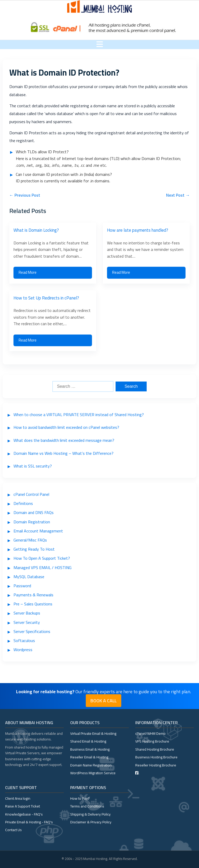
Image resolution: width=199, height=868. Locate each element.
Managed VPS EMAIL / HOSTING (42, 567)
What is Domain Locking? (36, 230)
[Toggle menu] (100, 45)
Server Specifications (32, 631)
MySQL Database (29, 577)
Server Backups (27, 613)
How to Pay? (80, 798)
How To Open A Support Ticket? (42, 558)
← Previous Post (25, 195)
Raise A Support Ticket (23, 806)
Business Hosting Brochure (156, 757)
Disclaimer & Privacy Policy (91, 822)
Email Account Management (38, 531)
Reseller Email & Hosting (89, 757)
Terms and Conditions (87, 806)
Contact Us (13, 830)
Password (22, 586)
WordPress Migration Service (93, 773)
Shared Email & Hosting (88, 741)
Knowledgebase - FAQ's (24, 814)
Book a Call (104, 701)
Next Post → (178, 195)
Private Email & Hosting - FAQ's (29, 822)
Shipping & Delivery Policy (90, 814)
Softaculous (24, 640)
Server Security (27, 622)
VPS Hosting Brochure (152, 741)
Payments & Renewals (33, 595)
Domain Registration (32, 522)
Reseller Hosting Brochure (156, 765)
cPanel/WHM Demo (150, 733)
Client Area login (18, 798)
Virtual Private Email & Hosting (93, 733)
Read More (28, 272)
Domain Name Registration (91, 765)
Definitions (23, 503)
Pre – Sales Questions (33, 604)
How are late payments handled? (138, 230)
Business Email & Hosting (90, 749)
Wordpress (23, 650)
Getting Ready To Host (34, 549)
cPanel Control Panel (31, 494)
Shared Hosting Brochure (155, 749)
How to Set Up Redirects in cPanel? (46, 298)
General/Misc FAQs (30, 540)
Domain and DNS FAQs (34, 512)
